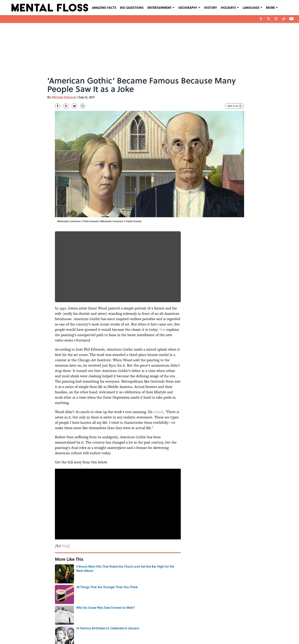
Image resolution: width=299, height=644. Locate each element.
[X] (268, 19)
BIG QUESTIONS (132, 8)
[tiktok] (284, 19)
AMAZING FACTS (104, 8)
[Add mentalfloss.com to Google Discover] (235, 106)
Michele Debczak (64, 97)
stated (158, 412)
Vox (162, 330)
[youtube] (291, 19)
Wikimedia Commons (112, 221)
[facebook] (261, 19)
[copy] (83, 106)
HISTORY (211, 8)
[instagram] (276, 19)
